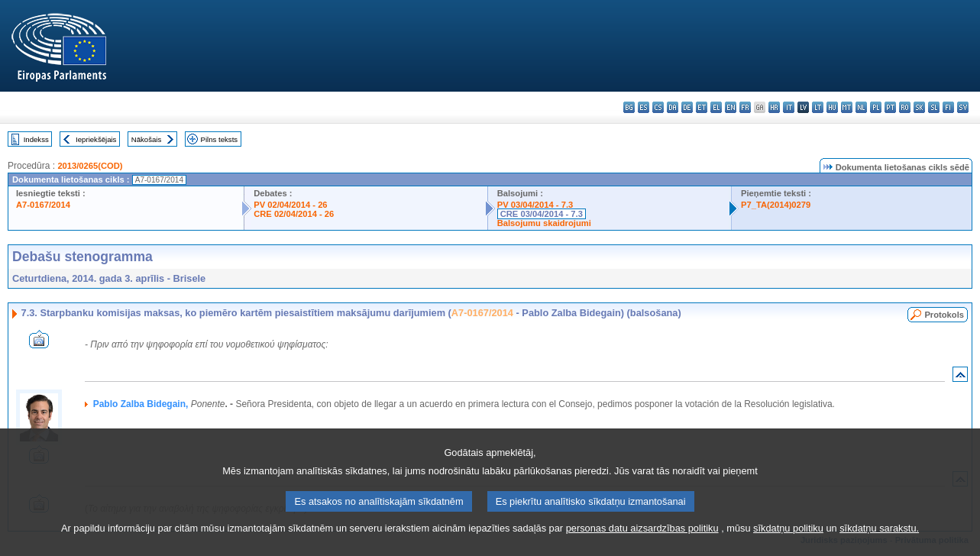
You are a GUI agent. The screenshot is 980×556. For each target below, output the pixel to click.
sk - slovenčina (919, 107)
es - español (644, 107)
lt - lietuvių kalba (818, 107)
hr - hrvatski (774, 107)
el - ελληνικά (716, 107)
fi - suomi (948, 107)
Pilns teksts (220, 139)
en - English (731, 107)
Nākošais (146, 139)
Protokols (944, 315)
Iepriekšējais (96, 139)
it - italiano (789, 107)
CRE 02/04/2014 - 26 (294, 214)
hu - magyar (832, 107)
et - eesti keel (702, 107)
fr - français (745, 107)
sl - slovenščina (934, 107)
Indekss (36, 139)
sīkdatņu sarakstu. (879, 541)
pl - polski (876, 107)
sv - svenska (963, 107)
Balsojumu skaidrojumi (544, 223)
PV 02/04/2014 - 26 (290, 205)
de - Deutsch (687, 107)
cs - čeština (658, 107)
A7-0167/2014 (43, 205)
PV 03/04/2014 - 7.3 (535, 205)
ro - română (905, 107)
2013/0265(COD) (90, 166)
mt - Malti (847, 107)
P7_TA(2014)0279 (776, 205)
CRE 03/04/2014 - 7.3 (542, 214)
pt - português (890, 107)
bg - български (629, 107)
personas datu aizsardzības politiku (642, 541)
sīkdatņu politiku (788, 541)
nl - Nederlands (861, 107)
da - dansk (673, 107)
